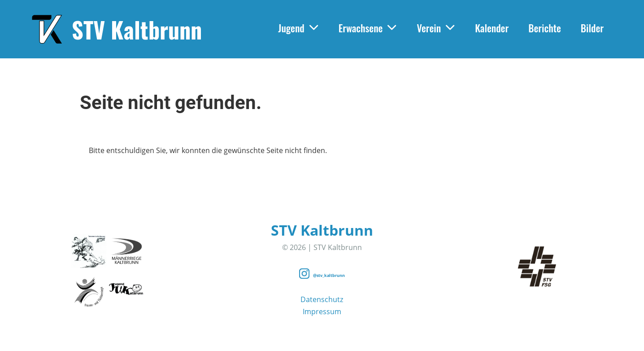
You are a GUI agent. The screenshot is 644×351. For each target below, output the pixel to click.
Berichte (545, 28)
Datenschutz (322, 299)
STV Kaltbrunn (137, 29)
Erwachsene (368, 28)
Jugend (298, 28)
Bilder (592, 28)
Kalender (492, 28)
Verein (436, 28)
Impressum (322, 312)
